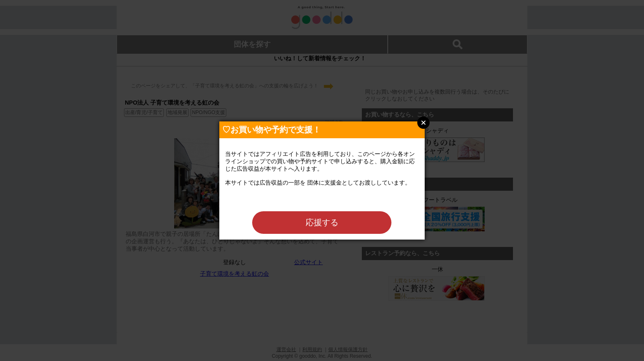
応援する (322, 222)
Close (423, 123)
